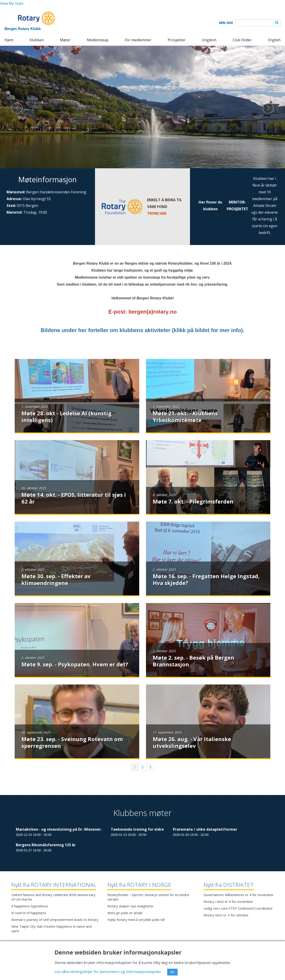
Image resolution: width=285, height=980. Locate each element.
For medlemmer (138, 40)
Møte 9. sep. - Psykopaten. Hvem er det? (75, 664)
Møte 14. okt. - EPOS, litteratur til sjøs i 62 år (74, 498)
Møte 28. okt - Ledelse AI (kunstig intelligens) (66, 417)
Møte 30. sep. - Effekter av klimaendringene (56, 579)
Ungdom (209, 40)
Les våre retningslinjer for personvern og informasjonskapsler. (108, 972)
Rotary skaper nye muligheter (131, 906)
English (274, 40)
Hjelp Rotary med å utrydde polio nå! (136, 920)
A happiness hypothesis (30, 906)
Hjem (9, 40)
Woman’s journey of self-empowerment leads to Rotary (55, 920)
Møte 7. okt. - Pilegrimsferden (193, 501)
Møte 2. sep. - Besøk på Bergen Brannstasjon (193, 661)
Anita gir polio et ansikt (125, 913)
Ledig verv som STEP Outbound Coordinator (238, 908)
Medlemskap (98, 40)
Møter (65, 40)
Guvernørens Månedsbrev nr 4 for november (239, 895)
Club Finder (242, 40)
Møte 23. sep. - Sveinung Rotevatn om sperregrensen (72, 742)
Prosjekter (177, 40)
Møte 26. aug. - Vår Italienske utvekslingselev (192, 742)
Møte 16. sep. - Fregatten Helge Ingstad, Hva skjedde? (206, 579)
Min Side (226, 23)
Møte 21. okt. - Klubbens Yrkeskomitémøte (185, 417)
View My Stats (12, 3)
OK (172, 972)
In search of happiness (29, 913)
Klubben (37, 40)
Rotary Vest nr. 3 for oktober (226, 915)
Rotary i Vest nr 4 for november (228, 901)
